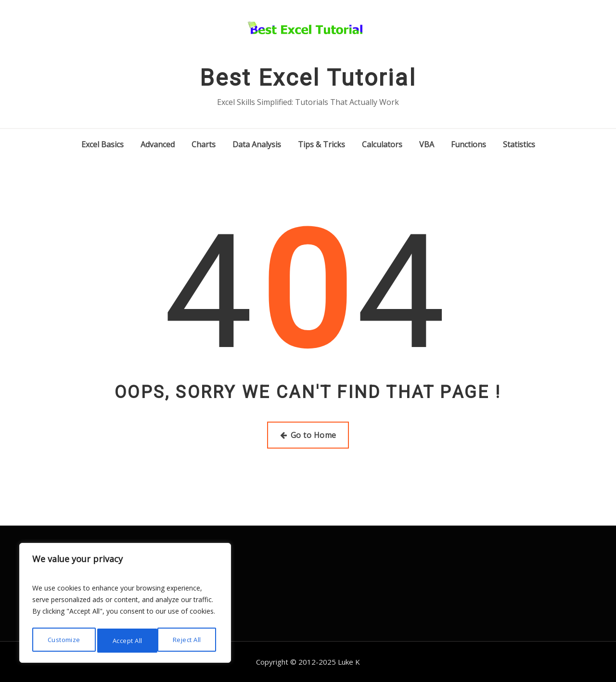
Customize (63, 640)
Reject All (127, 640)
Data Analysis (257, 144)
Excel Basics (103, 144)
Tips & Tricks (321, 144)
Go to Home (308, 435)
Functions (468, 144)
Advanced (158, 144)
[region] (125, 605)
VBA (427, 144)
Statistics (519, 144)
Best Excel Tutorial (308, 78)
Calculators (382, 144)
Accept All (189, 640)
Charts (204, 144)
